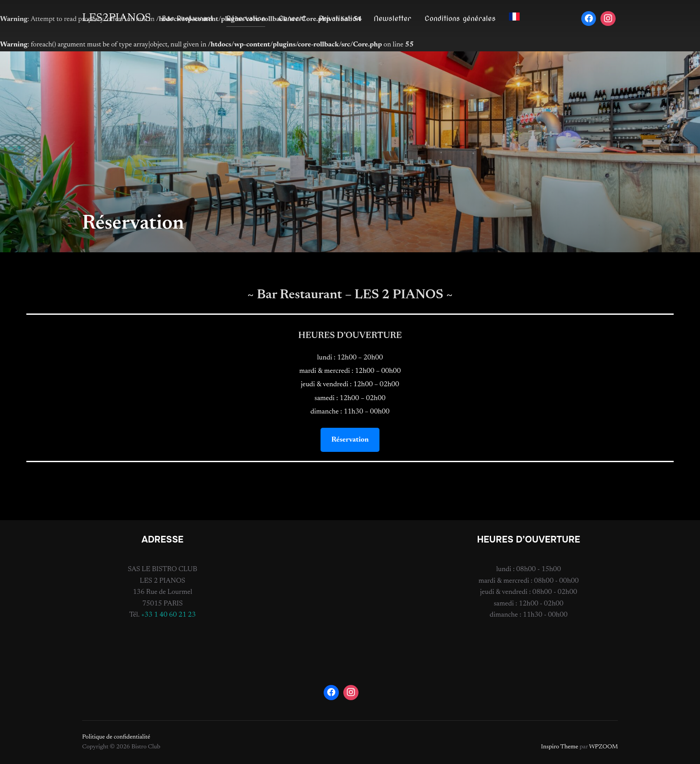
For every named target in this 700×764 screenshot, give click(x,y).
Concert (292, 19)
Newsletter (392, 19)
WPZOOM (604, 747)
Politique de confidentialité (116, 737)
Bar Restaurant (187, 19)
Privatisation (340, 19)
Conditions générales (460, 19)
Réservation (246, 19)
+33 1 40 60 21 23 (169, 615)
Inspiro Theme (560, 747)
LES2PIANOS (117, 18)
